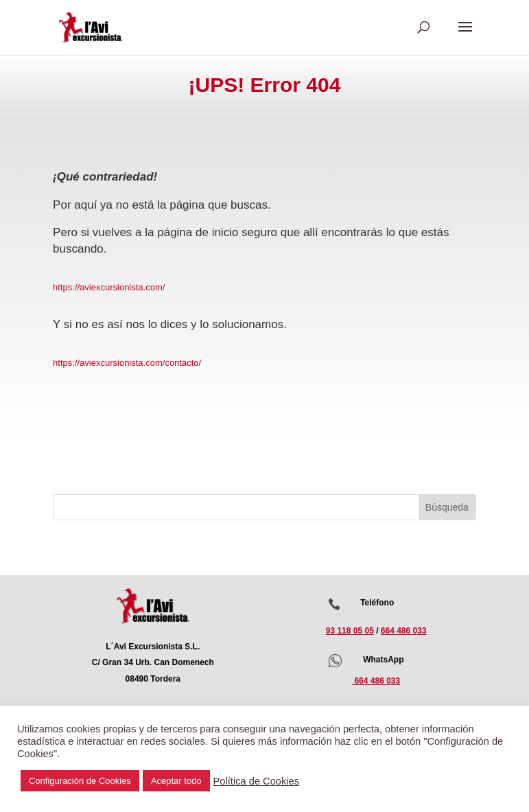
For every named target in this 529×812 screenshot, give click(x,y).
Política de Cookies (256, 781)
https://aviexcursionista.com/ (109, 287)
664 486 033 (404, 631)
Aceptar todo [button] (176, 781)
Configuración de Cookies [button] (80, 781)
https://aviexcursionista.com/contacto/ (127, 363)
